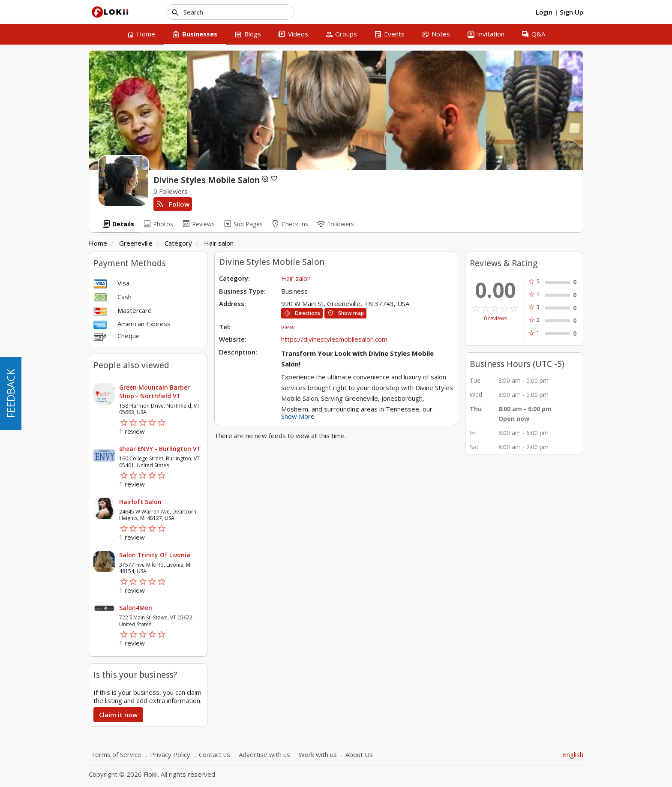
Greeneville (136, 243)
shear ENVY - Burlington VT (160, 449)
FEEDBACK (10, 393)
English (573, 754)
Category (178, 243)
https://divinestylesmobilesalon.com (334, 339)
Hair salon (219, 243)
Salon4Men (136, 608)
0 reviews (495, 318)
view (288, 327)
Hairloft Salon (140, 502)
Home (98, 243)
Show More (298, 416)
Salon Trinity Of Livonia (155, 555)
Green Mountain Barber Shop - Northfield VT (154, 392)
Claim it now (118, 715)
